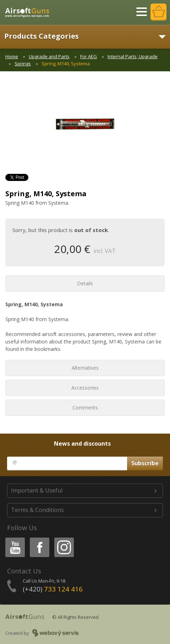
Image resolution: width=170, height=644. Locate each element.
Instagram (64, 539)
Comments (85, 408)
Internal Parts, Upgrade (133, 56)
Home (12, 56)
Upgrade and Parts (49, 56)
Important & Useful (37, 490)
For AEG (89, 56)
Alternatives (85, 368)
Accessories (85, 388)
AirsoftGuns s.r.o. (30, 12)
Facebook (39, 539)
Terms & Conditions (37, 510)
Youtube (13, 539)
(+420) (53, 589)
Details (85, 283)
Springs (23, 64)
